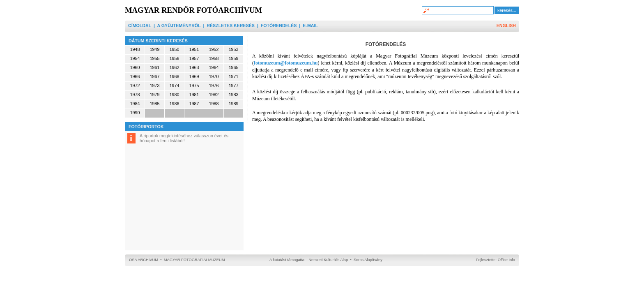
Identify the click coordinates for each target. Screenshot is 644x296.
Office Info (506, 260)
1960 (135, 67)
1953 (234, 49)
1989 (234, 104)
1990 (135, 113)
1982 (214, 95)
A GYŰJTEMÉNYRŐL (179, 25)
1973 (155, 86)
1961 (155, 67)
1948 (135, 49)
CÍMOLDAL (140, 25)
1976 (214, 86)
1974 (175, 86)
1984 (135, 104)
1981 (194, 95)
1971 (234, 76)
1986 (175, 104)
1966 (135, 76)
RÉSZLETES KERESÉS (231, 25)
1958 (214, 58)
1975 (194, 86)
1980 (175, 95)
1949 (155, 49)
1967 (155, 76)
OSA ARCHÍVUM (144, 260)
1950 (175, 49)
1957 (194, 58)
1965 (234, 67)
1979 (155, 95)
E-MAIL (310, 25)
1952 (214, 49)
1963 (194, 67)
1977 (234, 86)
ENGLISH (506, 25)
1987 (194, 104)
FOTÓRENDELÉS (279, 25)
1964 (214, 67)
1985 (155, 104)
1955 (155, 58)
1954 (135, 58)
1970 (214, 76)
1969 (194, 76)
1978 (135, 95)
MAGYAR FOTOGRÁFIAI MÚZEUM (194, 260)
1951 (194, 49)
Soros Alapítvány (368, 260)
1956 (175, 58)
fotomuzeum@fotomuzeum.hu (286, 63)
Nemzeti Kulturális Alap (328, 260)
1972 (135, 86)
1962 (175, 67)
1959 (234, 58)
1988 (214, 104)
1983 (234, 95)
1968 (175, 76)
